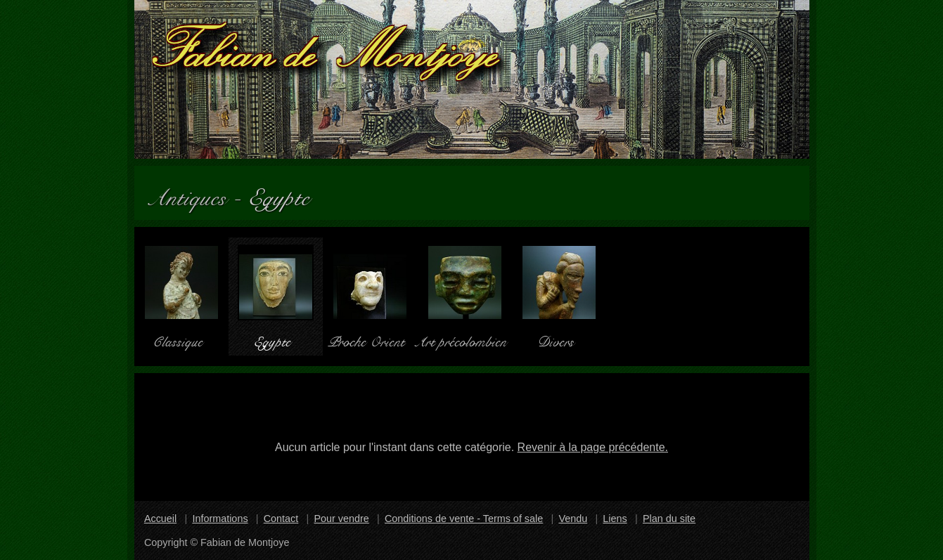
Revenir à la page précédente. (593, 447)
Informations (220, 519)
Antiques (194, 193)
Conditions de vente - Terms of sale (464, 519)
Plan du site (669, 519)
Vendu (573, 519)
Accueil (160, 519)
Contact (281, 519)
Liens (615, 519)
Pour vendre (341, 519)
